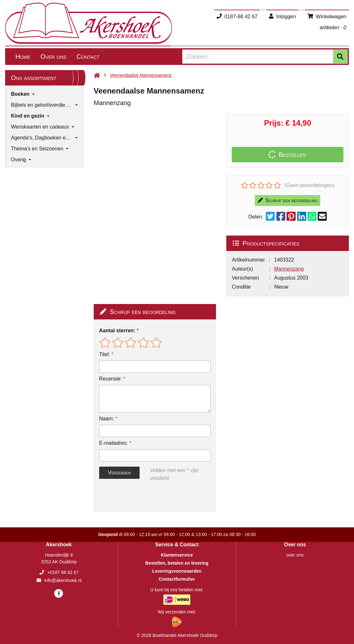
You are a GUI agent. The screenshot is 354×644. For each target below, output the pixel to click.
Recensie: (111, 379)
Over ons (53, 57)
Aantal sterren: (117, 331)
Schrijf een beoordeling (288, 200)
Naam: (107, 419)
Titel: (105, 354)
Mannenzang (289, 269)
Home (23, 57)
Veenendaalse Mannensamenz (141, 75)
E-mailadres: (114, 443)
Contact (88, 57)
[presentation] (140, 497)
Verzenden (119, 473)
